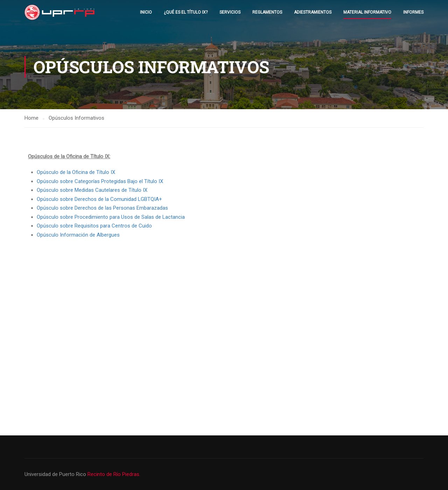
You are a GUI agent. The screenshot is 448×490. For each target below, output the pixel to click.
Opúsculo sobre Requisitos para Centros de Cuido (94, 226)
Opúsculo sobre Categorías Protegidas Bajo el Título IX (100, 181)
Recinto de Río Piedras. (114, 474)
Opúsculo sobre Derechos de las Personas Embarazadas (102, 208)
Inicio (146, 12)
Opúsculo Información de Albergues (78, 235)
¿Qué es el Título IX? (186, 12)
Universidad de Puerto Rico (56, 474)
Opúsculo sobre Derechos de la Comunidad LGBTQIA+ (99, 199)
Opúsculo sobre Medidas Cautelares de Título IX (92, 190)
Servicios (230, 12)
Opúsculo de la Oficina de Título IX (76, 172)
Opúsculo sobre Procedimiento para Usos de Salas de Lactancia (111, 217)
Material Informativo (367, 12)
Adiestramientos (313, 12)
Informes (413, 12)
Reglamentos (267, 12)
